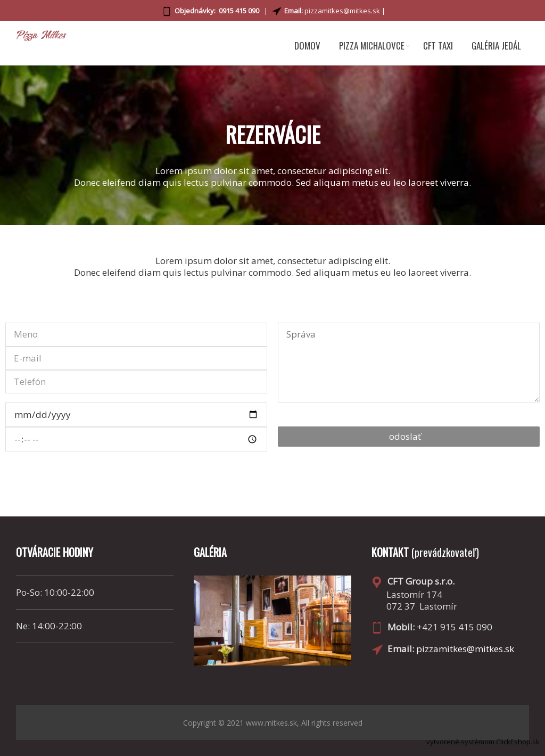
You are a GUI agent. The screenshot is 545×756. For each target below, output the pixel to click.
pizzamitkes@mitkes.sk (342, 11)
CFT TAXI (438, 46)
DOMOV (307, 46)
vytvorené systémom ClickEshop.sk (483, 742)
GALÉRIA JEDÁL (496, 46)
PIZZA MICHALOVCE (372, 46)
